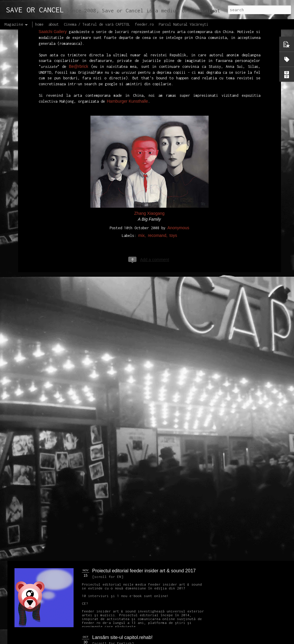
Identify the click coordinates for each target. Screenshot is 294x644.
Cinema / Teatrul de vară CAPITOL (97, 24)
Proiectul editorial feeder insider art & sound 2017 (144, 571)
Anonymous (178, 136)
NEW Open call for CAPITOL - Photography (70, 452)
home (39, 24)
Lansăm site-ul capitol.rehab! (122, 637)
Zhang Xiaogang (149, 121)
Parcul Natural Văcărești (183, 24)
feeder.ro (144, 24)
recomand (157, 143)
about (54, 24)
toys (173, 143)
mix (142, 143)
